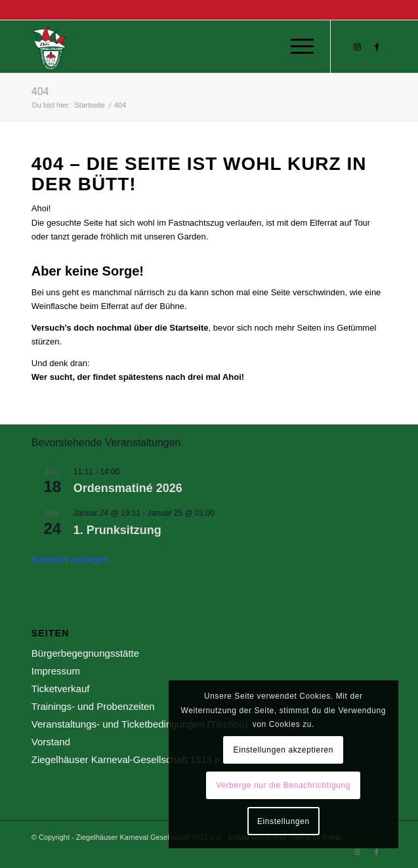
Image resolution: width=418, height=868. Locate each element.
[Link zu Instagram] (357, 48)
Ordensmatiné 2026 (128, 488)
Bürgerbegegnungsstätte (85, 653)
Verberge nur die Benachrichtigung (284, 785)
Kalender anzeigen (70, 560)
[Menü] (296, 47)
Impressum (56, 671)
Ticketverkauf (61, 689)
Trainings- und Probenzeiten (93, 706)
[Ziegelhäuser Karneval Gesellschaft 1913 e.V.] (174, 47)
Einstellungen (283, 821)
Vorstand (51, 742)
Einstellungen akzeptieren (283, 750)
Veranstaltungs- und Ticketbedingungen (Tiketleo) (140, 724)
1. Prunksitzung (117, 530)
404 (40, 92)
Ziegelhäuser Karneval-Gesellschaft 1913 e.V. (132, 759)
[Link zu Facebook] (377, 48)
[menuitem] (296, 47)
